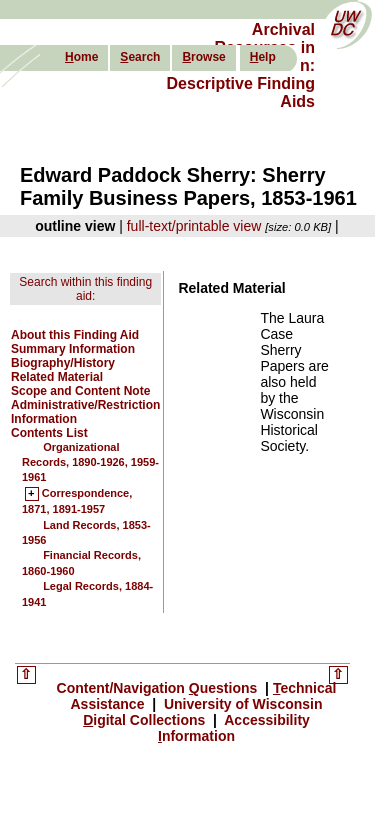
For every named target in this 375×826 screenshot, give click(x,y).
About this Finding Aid (75, 335)
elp (263, 57)
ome (81, 57)
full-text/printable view (194, 226)
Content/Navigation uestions (159, 688)
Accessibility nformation (234, 728)
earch (140, 57)
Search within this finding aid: (85, 289)
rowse (203, 57)
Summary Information (73, 349)
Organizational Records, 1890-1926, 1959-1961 (90, 462)
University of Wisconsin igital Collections (202, 712)
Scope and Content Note (80, 391)
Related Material (57, 377)
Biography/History (63, 363)
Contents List (49, 433)
